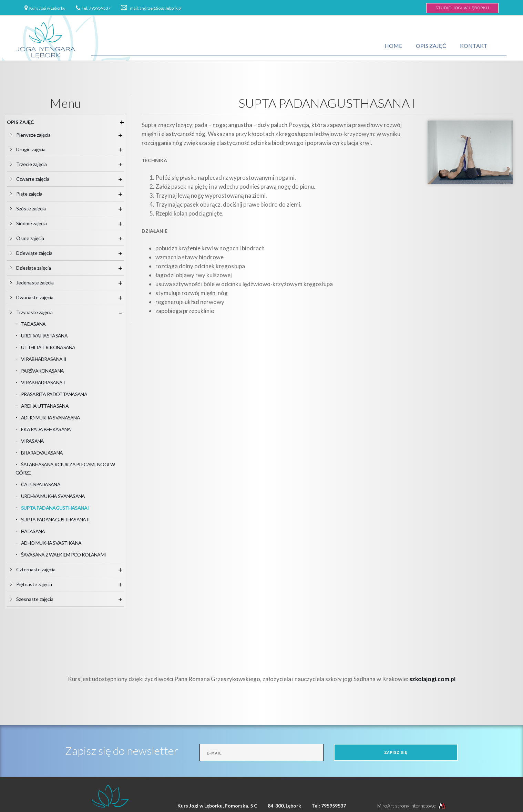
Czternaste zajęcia (39, 569)
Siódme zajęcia (34, 223)
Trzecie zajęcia (34, 164)
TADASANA (33, 324)
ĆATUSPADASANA (41, 484)
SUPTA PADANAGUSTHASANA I (55, 508)
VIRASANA (32, 441)
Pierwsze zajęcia (36, 135)
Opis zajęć (431, 46)
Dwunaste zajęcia (38, 297)
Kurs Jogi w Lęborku (47, 8)
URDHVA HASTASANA (44, 336)
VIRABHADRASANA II (44, 359)
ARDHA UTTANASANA (45, 406)
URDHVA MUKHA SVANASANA (53, 496)
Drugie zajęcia (34, 149)
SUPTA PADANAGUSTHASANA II (55, 519)
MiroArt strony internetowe (413, 806)
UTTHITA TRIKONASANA (48, 347)
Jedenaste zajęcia (38, 283)
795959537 (100, 8)
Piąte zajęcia (32, 194)
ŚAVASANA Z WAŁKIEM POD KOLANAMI (63, 555)
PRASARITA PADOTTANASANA (54, 394)
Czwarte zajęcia (35, 179)
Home (393, 46)
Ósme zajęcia (33, 238)
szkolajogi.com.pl (432, 679)
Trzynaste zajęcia (37, 312)
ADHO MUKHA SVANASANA (50, 418)
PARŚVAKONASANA (42, 371)
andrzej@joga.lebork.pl (161, 8)
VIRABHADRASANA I (43, 382)
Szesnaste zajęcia (38, 599)
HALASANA (33, 531)
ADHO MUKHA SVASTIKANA (51, 543)
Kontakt (474, 46)
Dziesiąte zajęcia (36, 268)
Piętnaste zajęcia (37, 584)
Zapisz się (396, 753)
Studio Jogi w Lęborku (462, 8)
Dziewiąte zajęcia (37, 253)
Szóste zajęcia (34, 209)
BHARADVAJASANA (42, 453)
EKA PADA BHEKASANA (46, 429)
